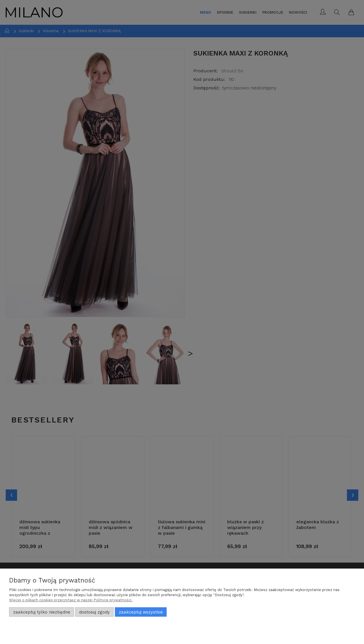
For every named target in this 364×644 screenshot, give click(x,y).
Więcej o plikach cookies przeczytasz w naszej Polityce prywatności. (71, 600)
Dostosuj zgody (94, 612)
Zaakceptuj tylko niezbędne (42, 612)
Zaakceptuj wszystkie (141, 612)
